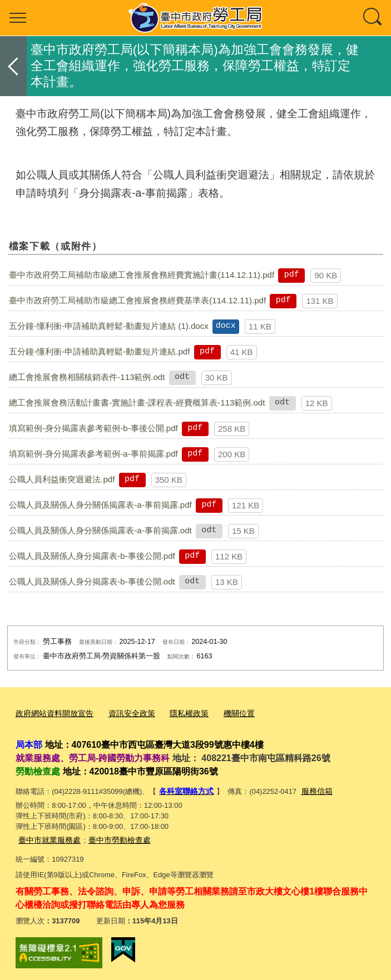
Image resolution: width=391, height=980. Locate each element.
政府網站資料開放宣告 (52, 712)
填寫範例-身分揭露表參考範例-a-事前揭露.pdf (93, 454)
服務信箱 (312, 789)
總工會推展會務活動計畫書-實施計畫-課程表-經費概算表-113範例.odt (137, 402)
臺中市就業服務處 (47, 836)
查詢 (373, 18)
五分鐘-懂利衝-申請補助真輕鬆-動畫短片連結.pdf (99, 351)
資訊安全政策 (125, 712)
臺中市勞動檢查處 (113, 836)
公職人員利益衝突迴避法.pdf (62, 479)
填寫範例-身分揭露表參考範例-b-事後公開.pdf (93, 428)
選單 (18, 18)
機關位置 (226, 712)
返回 (13, 66)
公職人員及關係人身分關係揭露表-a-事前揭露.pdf (100, 505)
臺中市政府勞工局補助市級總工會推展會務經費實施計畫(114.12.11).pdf (142, 275)
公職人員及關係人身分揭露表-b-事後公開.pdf (92, 556)
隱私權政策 (179, 712)
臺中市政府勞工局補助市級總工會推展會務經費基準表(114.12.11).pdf (137, 300)
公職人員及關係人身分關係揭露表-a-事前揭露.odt (100, 530)
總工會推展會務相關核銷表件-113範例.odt (87, 377)
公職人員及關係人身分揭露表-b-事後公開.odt (92, 581)
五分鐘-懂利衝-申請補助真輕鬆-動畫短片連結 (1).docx (108, 326)
